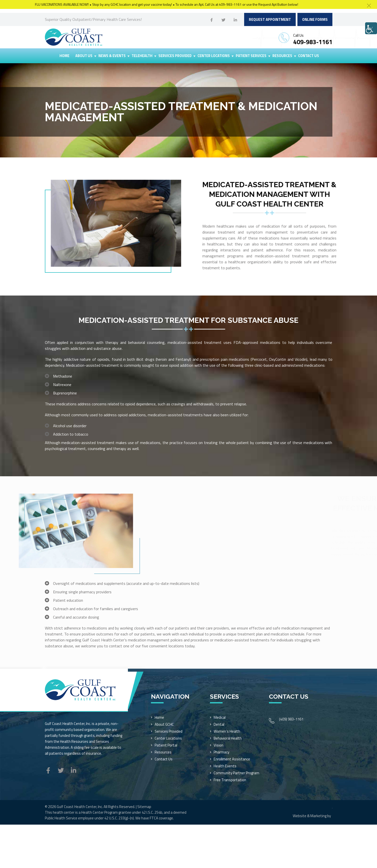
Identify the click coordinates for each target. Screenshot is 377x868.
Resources (282, 56)
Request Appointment (270, 19)
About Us (84, 56)
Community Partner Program (236, 773)
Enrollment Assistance (232, 759)
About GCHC (164, 724)
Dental (219, 724)
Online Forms (315, 19)
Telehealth (142, 56)
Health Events (225, 766)
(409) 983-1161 (291, 719)
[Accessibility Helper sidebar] (371, 28)
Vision (218, 745)
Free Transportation (230, 780)
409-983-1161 (313, 42)
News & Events (112, 56)
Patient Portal (166, 745)
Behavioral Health (228, 738)
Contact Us (309, 56)
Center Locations (214, 56)
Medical (220, 717)
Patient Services (251, 56)
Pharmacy (221, 752)
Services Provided (175, 56)
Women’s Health (227, 731)
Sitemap (144, 807)
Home (64, 56)
